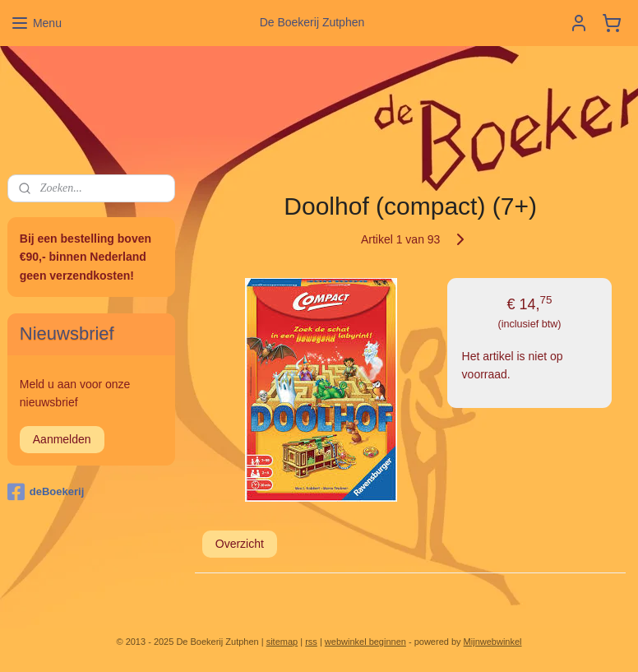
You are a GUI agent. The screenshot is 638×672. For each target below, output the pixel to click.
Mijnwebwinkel (493, 642)
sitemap (282, 642)
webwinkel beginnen (365, 642)
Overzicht (239, 544)
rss (311, 642)
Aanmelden (62, 439)
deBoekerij (46, 492)
